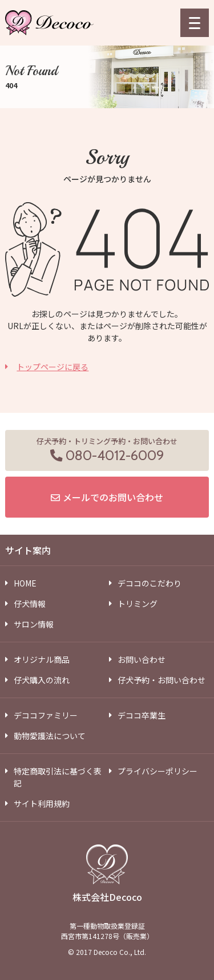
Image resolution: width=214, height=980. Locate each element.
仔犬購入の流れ (42, 680)
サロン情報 (34, 624)
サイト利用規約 (42, 803)
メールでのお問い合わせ (113, 497)
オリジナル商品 (42, 659)
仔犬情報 (30, 604)
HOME (25, 583)
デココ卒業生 (142, 715)
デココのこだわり (150, 583)
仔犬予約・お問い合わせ (161, 680)
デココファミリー (46, 715)
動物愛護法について (50, 736)
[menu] (195, 23)
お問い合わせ (142, 659)
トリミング (138, 604)
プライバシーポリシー (158, 771)
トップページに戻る (53, 367)
